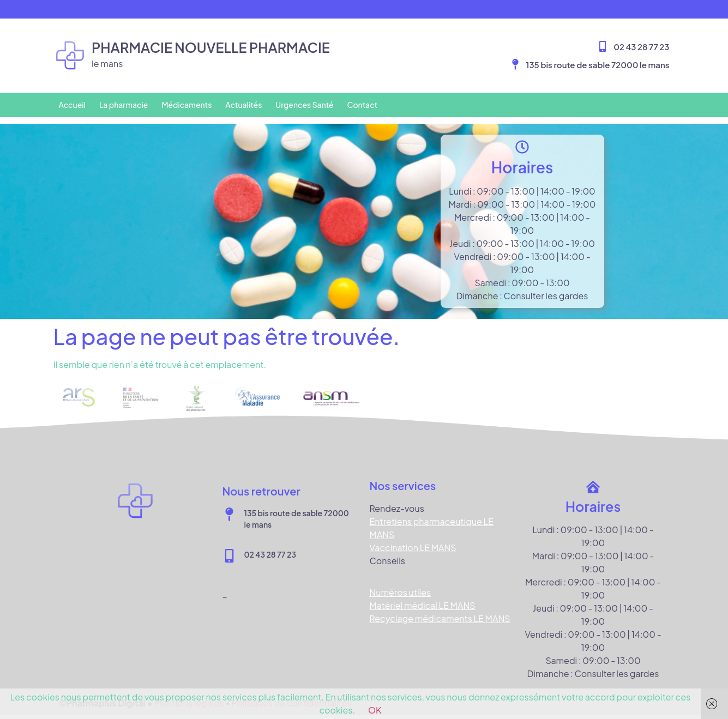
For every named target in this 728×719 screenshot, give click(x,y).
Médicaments (186, 105)
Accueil (72, 105)
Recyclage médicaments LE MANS (440, 612)
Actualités (243, 105)
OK (375, 710)
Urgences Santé (304, 105)
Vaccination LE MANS (413, 541)
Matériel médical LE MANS (423, 599)
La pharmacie (124, 105)
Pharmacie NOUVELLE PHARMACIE (211, 47)
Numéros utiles (401, 586)
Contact (363, 105)
